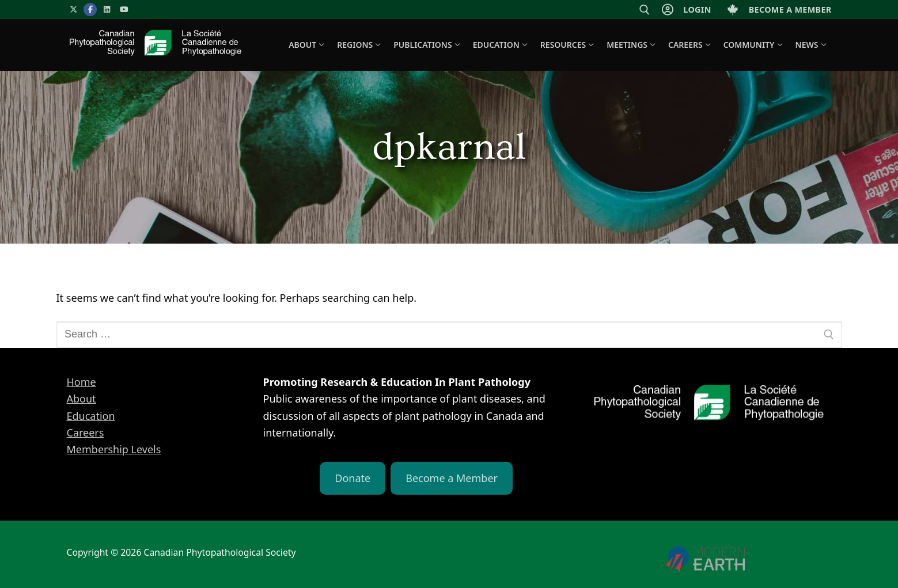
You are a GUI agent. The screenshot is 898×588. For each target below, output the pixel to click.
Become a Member (452, 478)
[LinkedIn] (107, 10)
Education (91, 416)
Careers (86, 433)
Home (82, 382)
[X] (73, 10)
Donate (353, 478)
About (82, 399)
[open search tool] (645, 10)
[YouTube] (124, 10)
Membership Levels (114, 449)
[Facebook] (90, 10)
